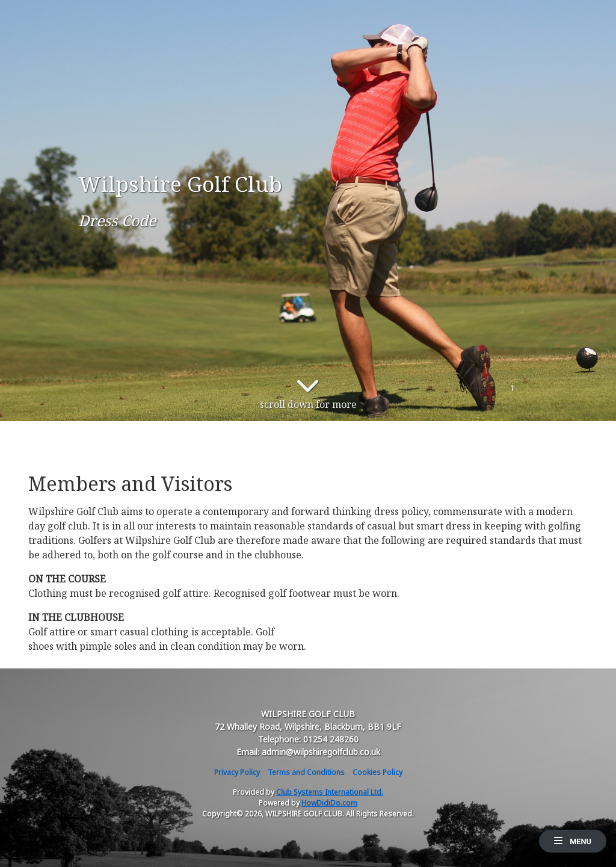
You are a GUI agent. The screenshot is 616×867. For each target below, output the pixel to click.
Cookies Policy (377, 772)
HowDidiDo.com (329, 803)
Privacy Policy (237, 772)
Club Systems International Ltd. (330, 792)
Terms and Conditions (306, 772)
